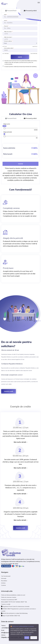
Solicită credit (9, 391)
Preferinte (34, 638)
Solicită (20, 164)
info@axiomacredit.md (9, 633)
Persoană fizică (11, 11)
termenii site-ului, (17, 61)
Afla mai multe (27, 634)
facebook (6, 566)
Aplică (20, 57)
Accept (27, 638)
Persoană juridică (30, 11)
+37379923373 (6, 628)
